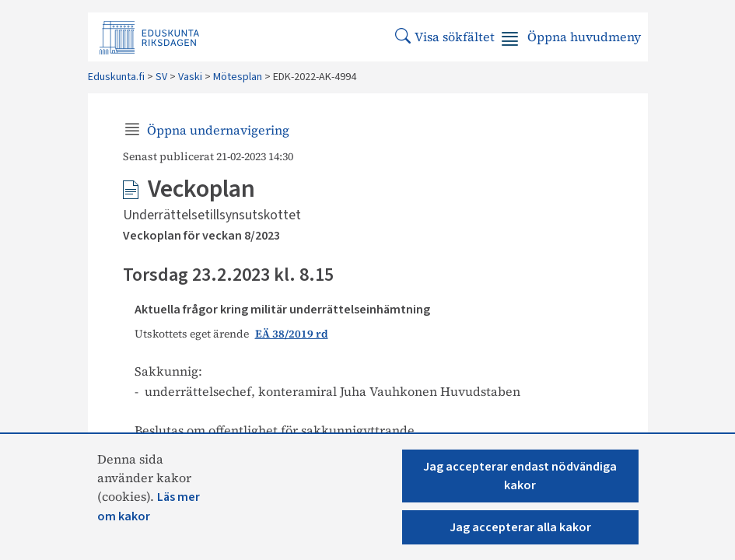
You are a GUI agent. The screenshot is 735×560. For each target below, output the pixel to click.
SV (161, 77)
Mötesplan (238, 77)
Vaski (190, 77)
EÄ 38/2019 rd (292, 334)
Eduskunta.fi (116, 77)
